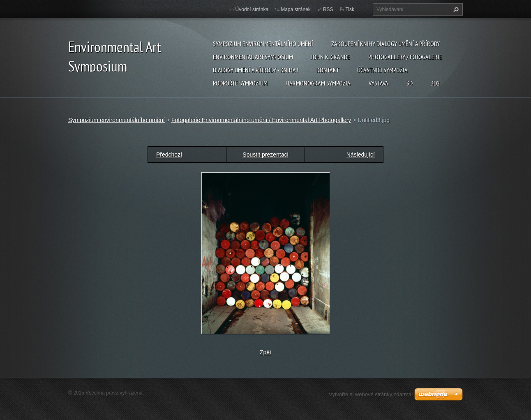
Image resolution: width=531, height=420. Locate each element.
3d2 (435, 83)
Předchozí (169, 155)
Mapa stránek (296, 9)
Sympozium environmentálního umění (263, 44)
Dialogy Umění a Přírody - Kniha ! (256, 70)
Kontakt (328, 70)
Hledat (455, 9)
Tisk (350, 9)
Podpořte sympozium (240, 83)
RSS (328, 9)
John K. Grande (331, 57)
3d (410, 83)
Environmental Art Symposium (253, 57)
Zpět (265, 352)
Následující (361, 155)
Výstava (379, 83)
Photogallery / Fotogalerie (405, 57)
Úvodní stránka (252, 9)
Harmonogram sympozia (318, 83)
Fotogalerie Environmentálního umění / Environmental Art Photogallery (261, 120)
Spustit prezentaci (265, 155)
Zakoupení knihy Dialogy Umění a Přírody (386, 44)
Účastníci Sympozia (382, 70)
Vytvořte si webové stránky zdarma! (371, 394)
